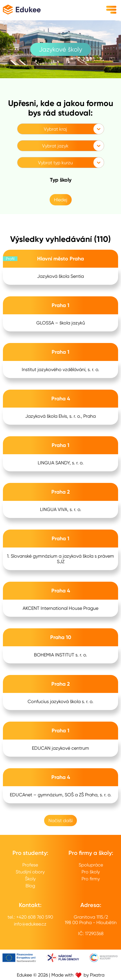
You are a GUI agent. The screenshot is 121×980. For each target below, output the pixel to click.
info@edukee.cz (30, 924)
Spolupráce (91, 865)
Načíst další (60, 821)
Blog (30, 886)
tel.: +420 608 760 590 (30, 917)
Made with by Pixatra (78, 975)
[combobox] (21, 129)
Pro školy (91, 872)
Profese (30, 865)
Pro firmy (91, 879)
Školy (30, 879)
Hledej (61, 200)
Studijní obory (30, 872)
